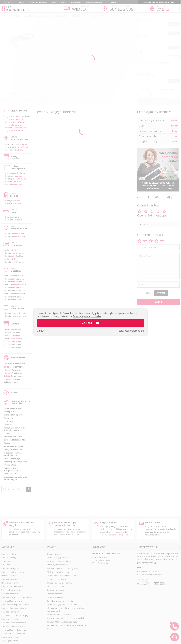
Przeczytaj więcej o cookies (87, 316)
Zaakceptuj (90, 323)
